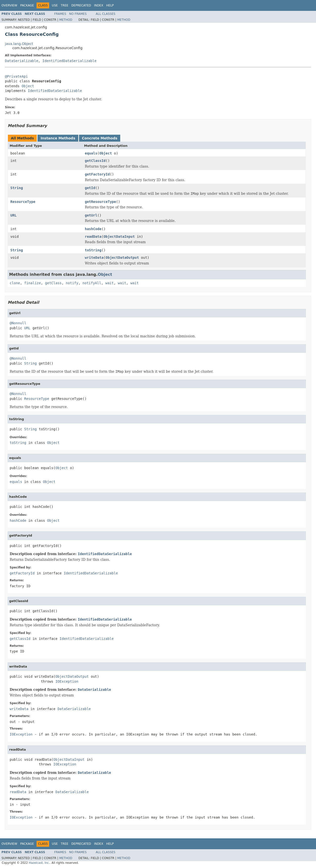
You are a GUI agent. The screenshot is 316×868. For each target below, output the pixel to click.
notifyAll (92, 283)
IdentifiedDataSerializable (69, 61)
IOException (67, 681)
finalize (32, 283)
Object (28, 86)
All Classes (106, 14)
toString (93, 250)
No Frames (78, 14)
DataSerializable (22, 61)
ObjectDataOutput (122, 258)
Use (55, 5)
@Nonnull (18, 323)
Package (27, 5)
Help (110, 5)
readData (93, 237)
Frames (60, 14)
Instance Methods (58, 138)
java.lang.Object (19, 44)
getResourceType (100, 202)
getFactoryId (97, 174)
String (17, 188)
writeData (94, 258)
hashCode (93, 229)
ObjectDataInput (119, 237)
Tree (65, 5)
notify (72, 283)
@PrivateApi (16, 76)
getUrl (91, 215)
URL (13, 215)
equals (91, 153)
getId (90, 188)
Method (66, 20)
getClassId (95, 161)
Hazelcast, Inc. (39, 863)
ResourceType (23, 202)
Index (99, 5)
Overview (9, 5)
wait (110, 283)
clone (15, 283)
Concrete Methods (100, 138)
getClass (53, 283)
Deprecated (81, 5)
